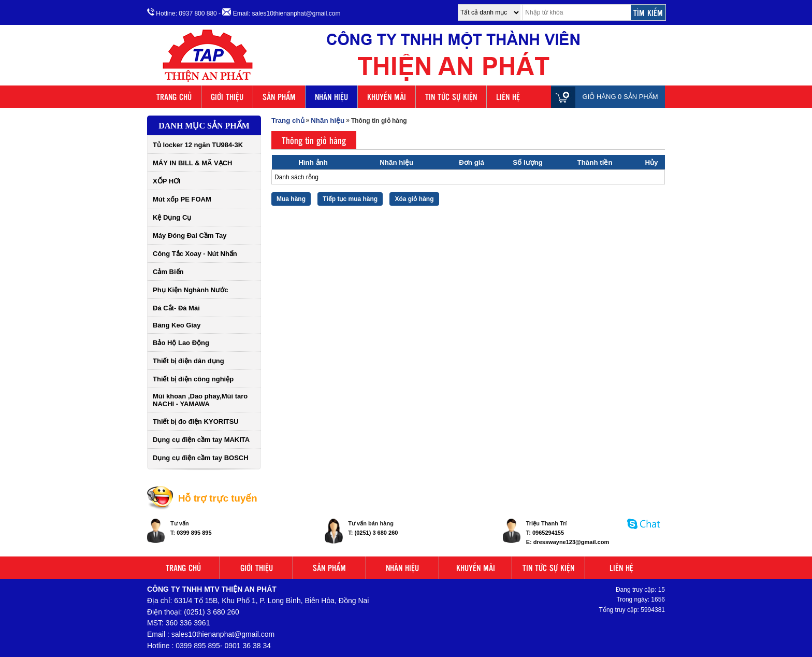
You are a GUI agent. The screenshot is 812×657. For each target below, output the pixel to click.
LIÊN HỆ (508, 97)
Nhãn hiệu (328, 120)
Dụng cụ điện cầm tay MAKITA (201, 440)
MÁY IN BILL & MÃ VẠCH (192, 163)
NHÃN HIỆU (331, 97)
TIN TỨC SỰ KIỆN (451, 97)
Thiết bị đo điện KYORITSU (196, 422)
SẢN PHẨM (279, 97)
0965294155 (548, 533)
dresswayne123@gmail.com (571, 542)
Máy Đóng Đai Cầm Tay (190, 235)
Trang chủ (288, 120)
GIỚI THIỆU (227, 97)
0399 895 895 (194, 533)
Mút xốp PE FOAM (182, 199)
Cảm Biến (168, 272)
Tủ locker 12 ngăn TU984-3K (198, 145)
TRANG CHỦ (174, 97)
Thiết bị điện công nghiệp (193, 379)
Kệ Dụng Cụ (172, 217)
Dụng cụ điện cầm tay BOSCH (201, 458)
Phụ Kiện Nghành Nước (190, 290)
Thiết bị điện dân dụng (189, 361)
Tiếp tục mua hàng (350, 199)
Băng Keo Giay (177, 325)
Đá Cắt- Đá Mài (176, 308)
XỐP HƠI (167, 181)
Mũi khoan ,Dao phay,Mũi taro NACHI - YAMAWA (200, 400)
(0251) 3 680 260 (376, 533)
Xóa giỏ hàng (414, 199)
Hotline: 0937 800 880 (182, 13)
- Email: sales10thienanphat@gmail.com (279, 13)
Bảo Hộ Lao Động (181, 343)
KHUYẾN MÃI (387, 97)
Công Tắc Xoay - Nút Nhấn (195, 254)
